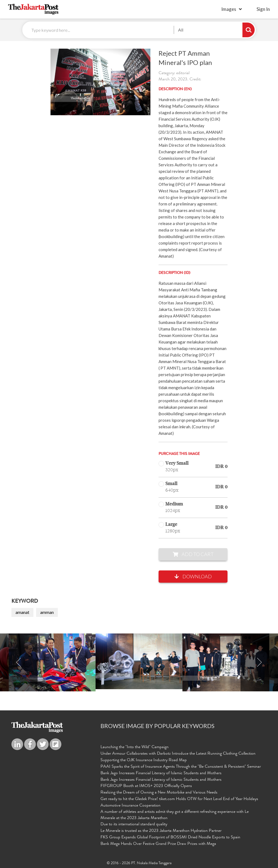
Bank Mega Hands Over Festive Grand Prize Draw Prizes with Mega (158, 844)
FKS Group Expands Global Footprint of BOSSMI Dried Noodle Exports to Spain (170, 838)
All (181, 30)
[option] (139, 661)
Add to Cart (193, 554)
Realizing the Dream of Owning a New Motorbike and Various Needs (159, 793)
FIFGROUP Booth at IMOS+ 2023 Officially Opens (146, 786)
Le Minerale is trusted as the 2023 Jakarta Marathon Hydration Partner (161, 831)
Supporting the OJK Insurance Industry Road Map (144, 760)
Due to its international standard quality (134, 825)
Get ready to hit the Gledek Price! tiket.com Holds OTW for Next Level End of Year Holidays (179, 799)
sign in (263, 9)
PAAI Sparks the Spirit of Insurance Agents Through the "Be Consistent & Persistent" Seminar (181, 767)
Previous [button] (19, 662)
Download (193, 576)
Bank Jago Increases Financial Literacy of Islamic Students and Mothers (161, 773)
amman (47, 612)
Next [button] (259, 662)
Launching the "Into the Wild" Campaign (135, 747)
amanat (22, 612)
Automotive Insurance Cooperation (130, 806)
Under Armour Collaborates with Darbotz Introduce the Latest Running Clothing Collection (178, 754)
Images (229, 9)
